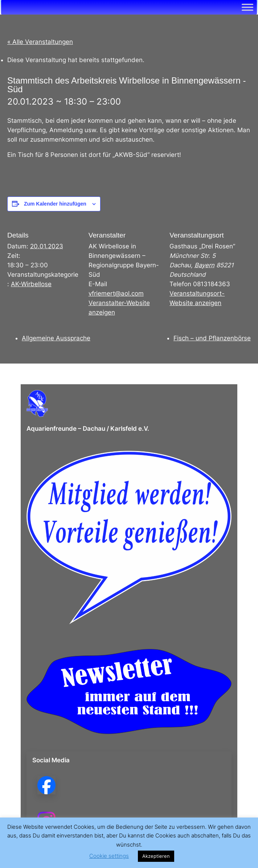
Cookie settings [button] (109, 856)
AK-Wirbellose (31, 284)
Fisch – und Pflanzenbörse (212, 338)
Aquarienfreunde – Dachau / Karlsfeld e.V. (88, 429)
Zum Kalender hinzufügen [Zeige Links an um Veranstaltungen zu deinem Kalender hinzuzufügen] (55, 204)
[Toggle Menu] (247, 7)
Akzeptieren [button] (156, 856)
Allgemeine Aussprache (56, 338)
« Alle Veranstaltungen (40, 42)
